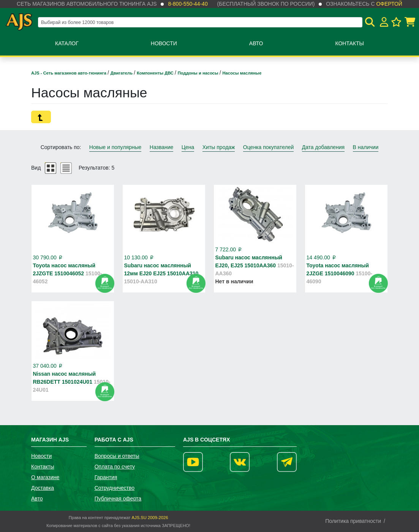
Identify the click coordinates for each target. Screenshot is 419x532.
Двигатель (122, 73)
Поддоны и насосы (199, 73)
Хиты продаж (219, 147)
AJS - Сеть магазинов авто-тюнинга (69, 73)
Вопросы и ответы (117, 456)
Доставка (43, 488)
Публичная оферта (118, 499)
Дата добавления (323, 147)
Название (162, 147)
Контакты (349, 43)
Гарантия (106, 477)
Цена (188, 147)
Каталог (67, 43)
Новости (164, 43)
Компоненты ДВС (156, 73)
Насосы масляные (242, 73)
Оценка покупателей (268, 147)
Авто (256, 43)
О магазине (45, 477)
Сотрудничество (115, 488)
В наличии (366, 147)
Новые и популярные (115, 147)
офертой (389, 4)
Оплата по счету (115, 467)
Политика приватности (353, 521)
